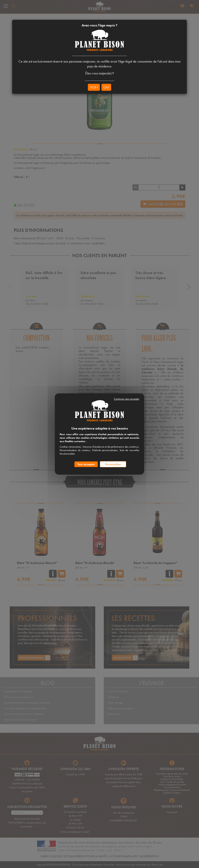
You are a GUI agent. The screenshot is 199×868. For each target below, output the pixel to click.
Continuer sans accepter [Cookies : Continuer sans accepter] (127, 399)
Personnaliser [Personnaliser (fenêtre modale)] (113, 464)
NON (94, 87)
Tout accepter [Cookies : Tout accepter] (86, 464)
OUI (106, 87)
